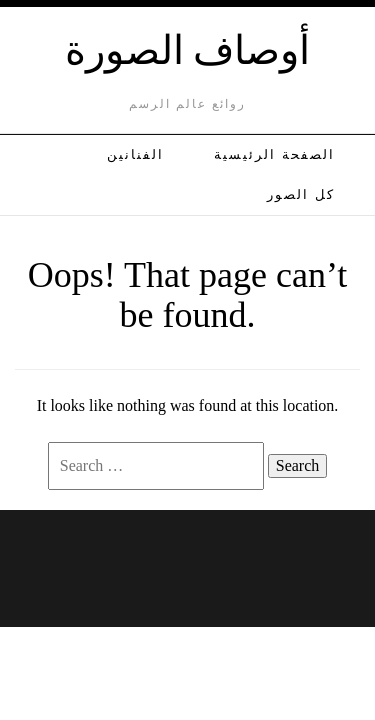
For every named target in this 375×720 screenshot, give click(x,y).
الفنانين (135, 154)
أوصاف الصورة (188, 47)
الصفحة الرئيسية (274, 154)
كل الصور (301, 194)
